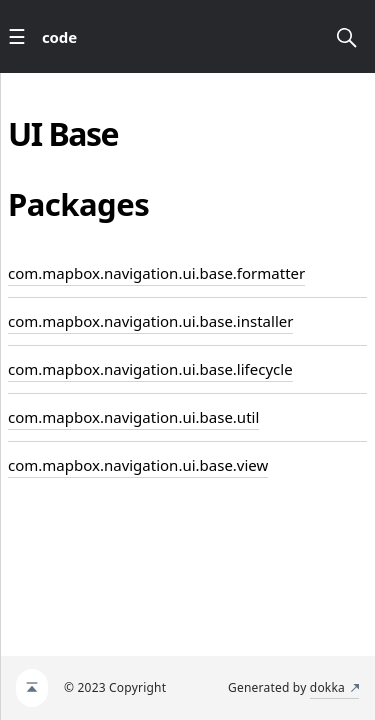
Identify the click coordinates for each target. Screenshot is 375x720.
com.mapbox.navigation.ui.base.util (133, 417)
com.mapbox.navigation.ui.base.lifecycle (150, 369)
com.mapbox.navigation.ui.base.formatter (156, 273)
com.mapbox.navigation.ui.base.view (138, 465)
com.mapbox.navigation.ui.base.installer (150, 321)
